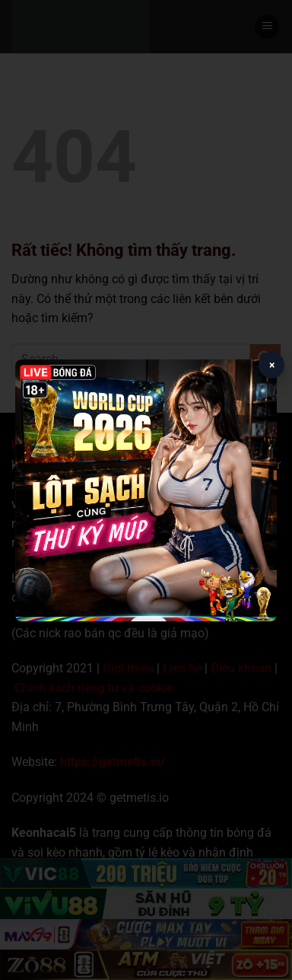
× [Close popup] (272, 365)
